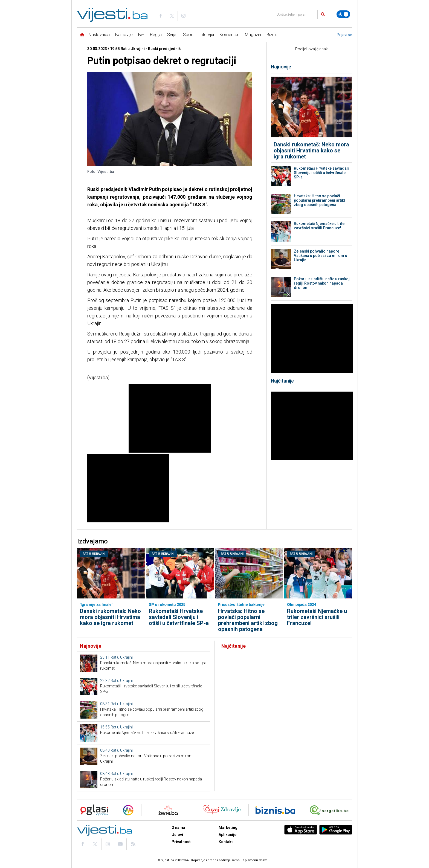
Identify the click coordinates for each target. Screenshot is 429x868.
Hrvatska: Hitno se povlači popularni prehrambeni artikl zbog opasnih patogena (319, 200)
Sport (188, 35)
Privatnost (181, 842)
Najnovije (124, 35)
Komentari (229, 35)
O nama (178, 828)
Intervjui (207, 35)
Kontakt (226, 842)
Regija (156, 35)
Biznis (272, 35)
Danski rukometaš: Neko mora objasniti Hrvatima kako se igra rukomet (311, 151)
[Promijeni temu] (343, 14)
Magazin (253, 35)
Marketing (228, 828)
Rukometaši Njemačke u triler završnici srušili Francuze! (320, 226)
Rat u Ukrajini (94, 554)
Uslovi (177, 835)
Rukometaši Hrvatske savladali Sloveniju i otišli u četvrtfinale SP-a (321, 173)
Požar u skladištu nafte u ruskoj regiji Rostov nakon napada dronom (322, 283)
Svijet (172, 35)
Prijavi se (344, 35)
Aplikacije (227, 835)
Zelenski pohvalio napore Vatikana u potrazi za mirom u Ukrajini (321, 256)
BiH (141, 35)
